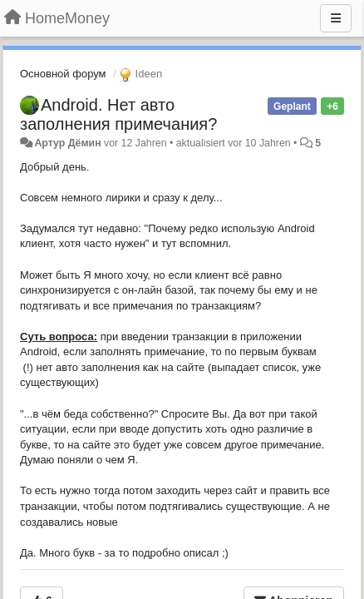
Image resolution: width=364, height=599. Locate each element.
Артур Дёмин (67, 143)
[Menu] (336, 18)
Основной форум (63, 74)
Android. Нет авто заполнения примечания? (118, 114)
